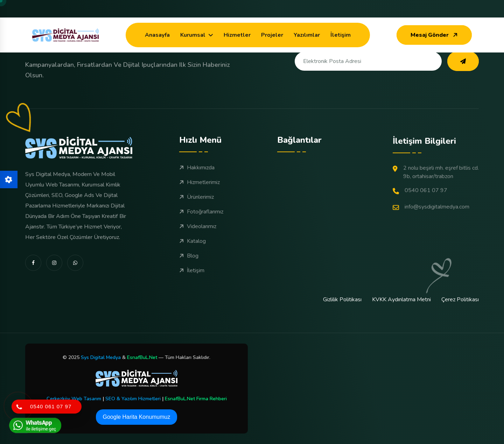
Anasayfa (157, 35)
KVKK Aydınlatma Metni (401, 299)
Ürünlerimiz (197, 211)
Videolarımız (198, 240)
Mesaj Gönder (435, 35)
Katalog (192, 255)
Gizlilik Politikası (342, 299)
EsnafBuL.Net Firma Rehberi (196, 399)
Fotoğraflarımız (201, 226)
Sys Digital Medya (101, 357)
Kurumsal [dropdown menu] (193, 35)
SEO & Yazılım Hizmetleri (133, 399)
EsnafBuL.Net (142, 357)
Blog (189, 270)
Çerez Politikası (460, 299)
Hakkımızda (197, 182)
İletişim (341, 35)
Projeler (272, 35)
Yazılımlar (307, 35)
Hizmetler (237, 35)
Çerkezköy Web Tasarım (74, 399)
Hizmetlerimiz (199, 196)
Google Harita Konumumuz (137, 417)
